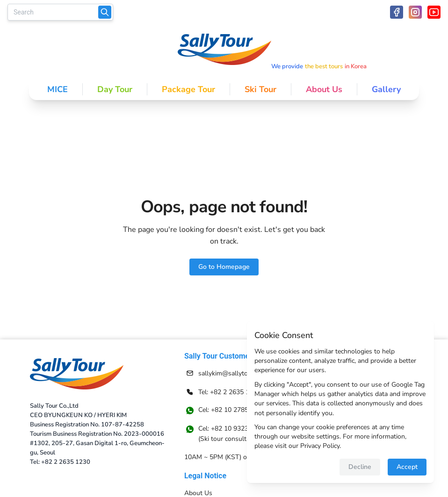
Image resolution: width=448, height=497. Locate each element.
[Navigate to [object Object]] (233, 434)
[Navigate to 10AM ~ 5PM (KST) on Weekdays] (233, 457)
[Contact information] (233, 373)
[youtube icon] (434, 12)
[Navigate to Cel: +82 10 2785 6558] (233, 411)
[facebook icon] (397, 12)
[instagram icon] (415, 12)
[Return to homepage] (77, 374)
